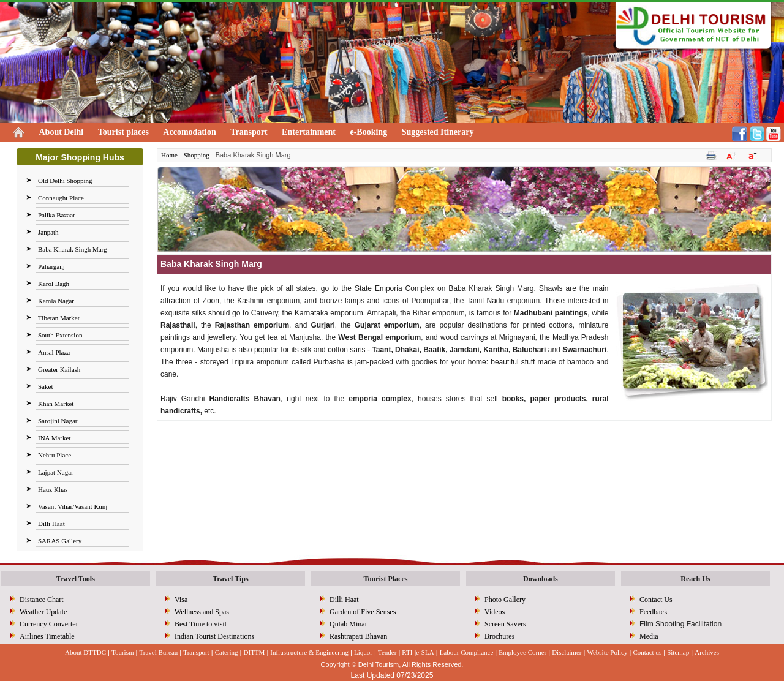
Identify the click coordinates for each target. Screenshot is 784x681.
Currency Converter (49, 624)
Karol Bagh (54, 284)
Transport (249, 132)
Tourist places (123, 132)
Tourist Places (385, 579)
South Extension (60, 335)
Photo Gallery (505, 600)
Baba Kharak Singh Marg (73, 249)
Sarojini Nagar (58, 421)
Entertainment (309, 132)
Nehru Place (55, 455)
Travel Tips (230, 579)
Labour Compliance (467, 652)
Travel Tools (76, 579)
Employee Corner (522, 652)
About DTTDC (85, 652)
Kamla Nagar (56, 301)
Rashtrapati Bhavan (358, 636)
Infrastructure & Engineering (309, 652)
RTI (407, 652)
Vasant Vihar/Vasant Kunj (73, 506)
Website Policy (607, 652)
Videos (495, 612)
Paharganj (51, 266)
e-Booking (368, 132)
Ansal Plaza (54, 352)
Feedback (654, 612)
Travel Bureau (158, 652)
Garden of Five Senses (363, 612)
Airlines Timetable (47, 636)
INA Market (54, 438)
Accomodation (189, 132)
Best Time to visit (201, 624)
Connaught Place (61, 198)
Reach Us (695, 579)
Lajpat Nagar (56, 472)
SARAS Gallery (60, 541)
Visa (181, 600)
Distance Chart (42, 600)
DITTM (254, 652)
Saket (45, 386)
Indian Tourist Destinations (214, 636)
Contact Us (656, 600)
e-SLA (425, 652)
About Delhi (62, 132)
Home (169, 155)
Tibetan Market (59, 318)
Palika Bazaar (57, 215)
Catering (227, 652)
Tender (387, 652)
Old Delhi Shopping (65, 181)
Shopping (197, 155)
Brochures (499, 636)
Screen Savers (505, 624)
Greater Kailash (59, 369)
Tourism (123, 652)
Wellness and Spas (202, 612)
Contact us (647, 652)
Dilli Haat (51, 524)
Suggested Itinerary (438, 132)
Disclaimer (567, 652)
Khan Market (56, 404)
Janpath (48, 232)
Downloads (541, 579)
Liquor (363, 652)
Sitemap (678, 652)
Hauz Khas (53, 489)
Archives (707, 652)
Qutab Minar (349, 624)
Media (649, 636)
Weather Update (43, 612)
